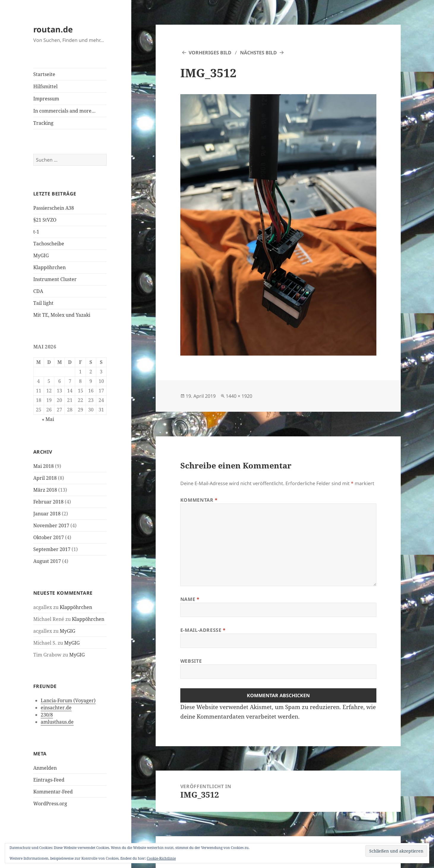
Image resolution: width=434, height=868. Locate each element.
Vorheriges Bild (210, 53)
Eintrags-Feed (49, 780)
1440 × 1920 (239, 396)
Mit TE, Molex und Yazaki (62, 315)
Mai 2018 (44, 466)
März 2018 (45, 490)
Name (190, 599)
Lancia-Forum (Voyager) (68, 700)
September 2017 (52, 549)
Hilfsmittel (45, 86)
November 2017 (51, 525)
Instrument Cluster (55, 279)
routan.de (53, 29)
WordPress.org (50, 804)
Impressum (46, 99)
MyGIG (41, 255)
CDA (38, 291)
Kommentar (199, 500)
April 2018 (45, 478)
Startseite (44, 74)
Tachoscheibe (49, 244)
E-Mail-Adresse (203, 630)
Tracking (43, 123)
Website (191, 661)
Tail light (43, 303)
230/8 (47, 715)
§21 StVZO (45, 220)
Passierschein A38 (54, 208)
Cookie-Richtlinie (161, 858)
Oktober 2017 (49, 537)
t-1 (36, 232)
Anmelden (45, 768)
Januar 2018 (47, 514)
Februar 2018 (48, 502)
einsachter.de (56, 708)
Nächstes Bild (258, 53)
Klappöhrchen (49, 267)
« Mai (48, 419)
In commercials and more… (64, 111)
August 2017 (47, 561)
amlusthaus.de (57, 722)
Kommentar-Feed (53, 792)
